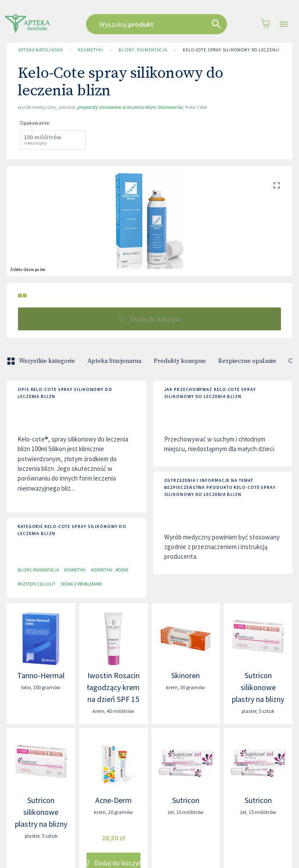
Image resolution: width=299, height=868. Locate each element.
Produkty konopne (180, 361)
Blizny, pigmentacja (143, 50)
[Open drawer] (284, 24)
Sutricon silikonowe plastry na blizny (258, 687)
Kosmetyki (90, 50)
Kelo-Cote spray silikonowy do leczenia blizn (239, 50)
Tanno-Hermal (41, 675)
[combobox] (157, 24)
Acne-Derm (113, 800)
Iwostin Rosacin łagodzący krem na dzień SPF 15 (113, 687)
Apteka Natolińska (40, 50)
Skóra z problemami (81, 584)
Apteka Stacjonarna (114, 361)
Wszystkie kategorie (42, 361)
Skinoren (186, 675)
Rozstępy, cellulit (36, 584)
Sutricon (186, 800)
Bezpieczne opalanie (247, 361)
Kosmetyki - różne (110, 570)
